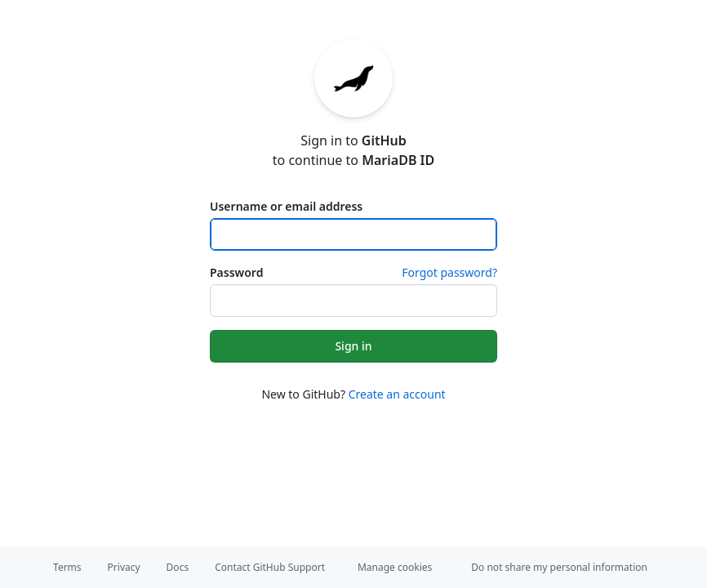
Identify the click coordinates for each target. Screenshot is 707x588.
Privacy (124, 567)
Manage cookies (395, 567)
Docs (178, 567)
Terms (67, 567)
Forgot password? (449, 272)
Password (236, 272)
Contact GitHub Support (270, 567)
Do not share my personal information (559, 567)
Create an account (397, 394)
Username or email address (286, 206)
